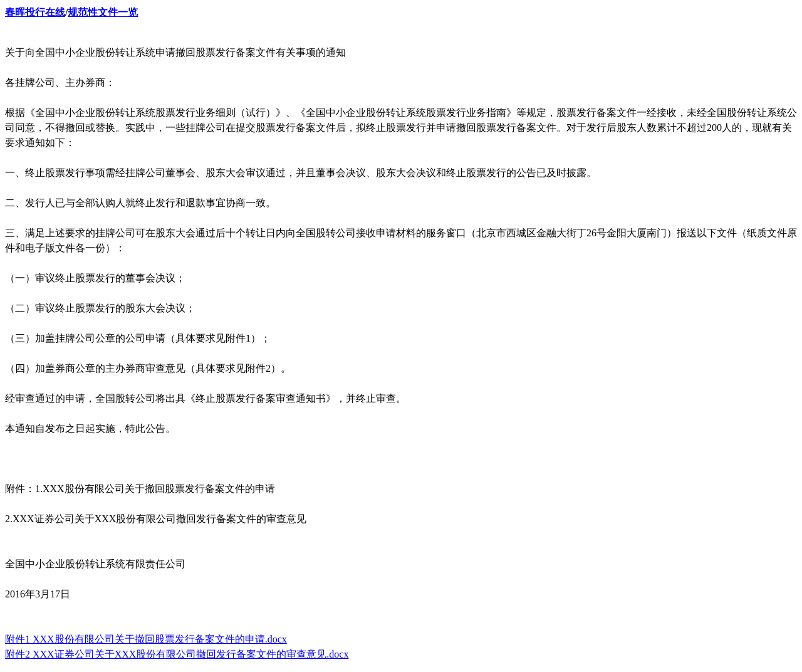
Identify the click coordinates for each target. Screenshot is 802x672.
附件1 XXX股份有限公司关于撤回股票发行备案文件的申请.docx (146, 639)
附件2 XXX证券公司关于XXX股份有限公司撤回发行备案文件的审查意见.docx (177, 654)
